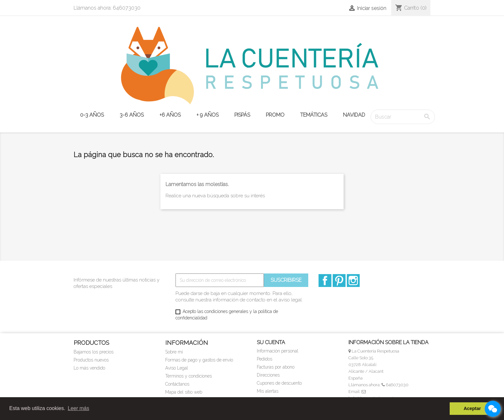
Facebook (325, 281)
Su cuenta (271, 342)
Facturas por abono (276, 367)
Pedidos (265, 359)
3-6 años (132, 115)
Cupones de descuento (279, 383)
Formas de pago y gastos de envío (199, 360)
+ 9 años (207, 115)
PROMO (275, 115)
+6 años (170, 115)
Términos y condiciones (189, 376)
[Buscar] (403, 117)
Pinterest (339, 281)
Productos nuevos (91, 360)
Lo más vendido (89, 368)
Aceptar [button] (472, 408)
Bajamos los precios (94, 352)
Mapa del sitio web (184, 392)
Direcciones (268, 375)
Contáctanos (177, 384)
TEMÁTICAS (314, 115)
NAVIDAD (354, 115)
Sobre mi (174, 352)
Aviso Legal (177, 368)
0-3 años (92, 115)
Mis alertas (268, 391)
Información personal (278, 351)
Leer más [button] (79, 408)
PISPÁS (242, 115)
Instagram (353, 281)
